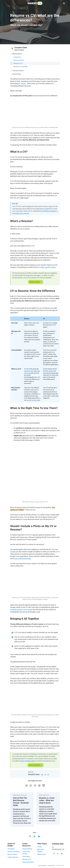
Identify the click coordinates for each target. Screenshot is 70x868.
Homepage (11, 849)
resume (23, 84)
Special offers (41, 854)
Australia (27, 371)
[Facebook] (45, 774)
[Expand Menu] (64, 3)
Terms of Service (43, 865)
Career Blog (26, 857)
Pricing (39, 847)
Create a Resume (13, 857)
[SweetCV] (35, 3)
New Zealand (50, 371)
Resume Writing (27, 849)
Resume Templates (13, 852)
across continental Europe (22, 559)
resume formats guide (33, 400)
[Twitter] (48, 774)
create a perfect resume (48, 267)
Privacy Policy (52, 865)
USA (53, 549)
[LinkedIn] (42, 774)
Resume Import (12, 854)
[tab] (35, 53)
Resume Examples (28, 862)
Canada (13, 552)
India (32, 371)
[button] (35, 54)
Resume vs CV (27, 859)
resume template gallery (28, 761)
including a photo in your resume (21, 610)
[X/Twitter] (58, 854)
